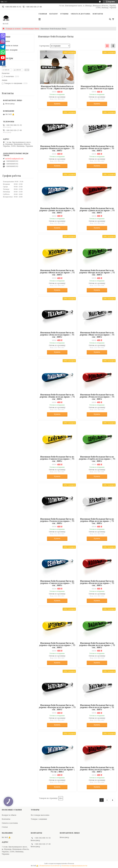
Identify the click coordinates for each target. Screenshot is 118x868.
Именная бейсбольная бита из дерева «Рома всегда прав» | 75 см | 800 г (97, 397)
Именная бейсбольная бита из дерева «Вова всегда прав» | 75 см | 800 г (97, 148)
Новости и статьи (11, 46)
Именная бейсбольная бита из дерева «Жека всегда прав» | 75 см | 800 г (57, 273)
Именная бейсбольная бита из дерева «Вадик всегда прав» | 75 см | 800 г (97, 645)
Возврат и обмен (9, 815)
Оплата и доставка (80, 14)
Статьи (5, 827)
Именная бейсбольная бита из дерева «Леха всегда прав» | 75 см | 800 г (57, 335)
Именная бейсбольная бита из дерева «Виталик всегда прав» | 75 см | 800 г (57, 770)
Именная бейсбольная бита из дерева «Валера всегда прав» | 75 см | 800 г (57, 707)
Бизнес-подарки (10, 50)
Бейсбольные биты (31, 29)
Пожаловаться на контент (50, 866)
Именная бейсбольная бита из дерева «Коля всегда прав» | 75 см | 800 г (97, 583)
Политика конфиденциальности (74, 866)
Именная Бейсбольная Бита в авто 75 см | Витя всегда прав (97, 87)
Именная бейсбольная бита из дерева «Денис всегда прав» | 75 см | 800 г (57, 210)
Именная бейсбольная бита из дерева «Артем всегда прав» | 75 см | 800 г (57, 645)
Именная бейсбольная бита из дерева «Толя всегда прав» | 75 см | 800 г (57, 521)
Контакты (98, 14)
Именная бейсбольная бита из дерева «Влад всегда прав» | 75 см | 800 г (97, 770)
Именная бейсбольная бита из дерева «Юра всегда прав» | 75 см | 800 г (97, 521)
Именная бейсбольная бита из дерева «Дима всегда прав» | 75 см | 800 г (97, 210)
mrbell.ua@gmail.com (14, 159)
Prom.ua (71, 863)
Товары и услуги (13, 29)
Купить (57, 104)
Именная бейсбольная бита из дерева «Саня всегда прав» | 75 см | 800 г (57, 459)
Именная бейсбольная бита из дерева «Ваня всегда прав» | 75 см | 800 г (57, 148)
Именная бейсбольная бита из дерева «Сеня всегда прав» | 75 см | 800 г (57, 583)
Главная (43, 14)
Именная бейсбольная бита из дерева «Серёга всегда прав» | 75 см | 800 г (97, 459)
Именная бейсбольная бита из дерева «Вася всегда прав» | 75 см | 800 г (97, 707)
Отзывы (64, 14)
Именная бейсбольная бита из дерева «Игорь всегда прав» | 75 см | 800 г (97, 273)
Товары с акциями (39, 819)
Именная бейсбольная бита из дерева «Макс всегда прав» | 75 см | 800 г (97, 335)
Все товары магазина (40, 815)
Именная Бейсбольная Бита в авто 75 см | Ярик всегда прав (57, 87)
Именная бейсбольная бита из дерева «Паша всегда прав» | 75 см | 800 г (57, 397)
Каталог (54, 14)
